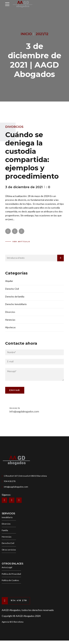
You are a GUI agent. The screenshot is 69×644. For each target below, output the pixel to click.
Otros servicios (9, 552)
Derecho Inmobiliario (16, 305)
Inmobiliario (7, 519)
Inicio (26, 34)
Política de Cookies (11, 584)
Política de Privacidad (12, 577)
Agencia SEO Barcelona (13, 625)
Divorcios (14, 127)
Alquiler (9, 281)
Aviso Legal (7, 570)
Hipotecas (11, 329)
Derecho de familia (15, 297)
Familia (5, 533)
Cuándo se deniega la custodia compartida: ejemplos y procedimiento (32, 155)
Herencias (11, 321)
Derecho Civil (12, 289)
